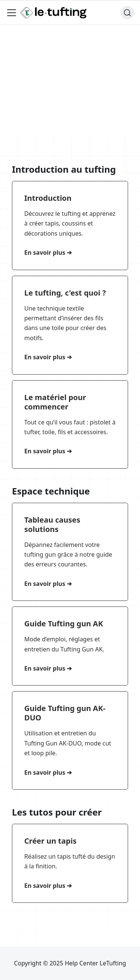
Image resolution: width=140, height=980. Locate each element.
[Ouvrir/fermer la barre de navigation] (12, 13)
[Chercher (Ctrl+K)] (127, 13)
